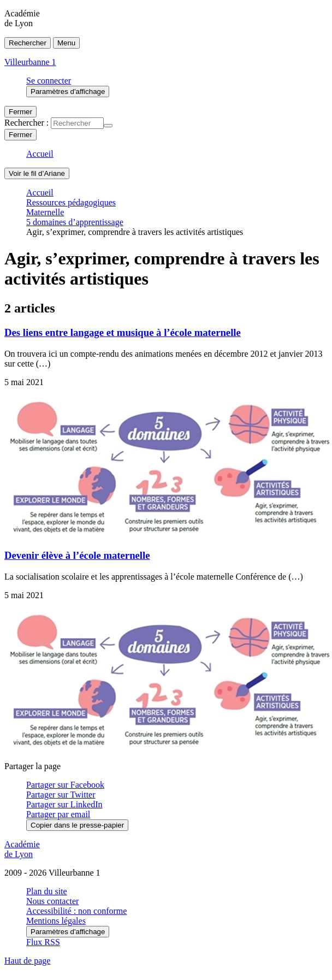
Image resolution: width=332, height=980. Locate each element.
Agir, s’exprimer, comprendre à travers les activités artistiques (135, 232)
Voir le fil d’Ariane (37, 173)
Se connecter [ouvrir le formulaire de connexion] (49, 81)
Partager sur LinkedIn (64, 804)
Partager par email (58, 814)
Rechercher (28, 43)
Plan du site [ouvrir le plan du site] (47, 891)
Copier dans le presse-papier (77, 825)
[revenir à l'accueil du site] (166, 62)
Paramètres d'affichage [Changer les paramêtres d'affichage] (68, 91)
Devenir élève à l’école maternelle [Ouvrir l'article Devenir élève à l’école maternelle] (77, 555)
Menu (66, 43)
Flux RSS (43, 942)
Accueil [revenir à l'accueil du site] (40, 154)
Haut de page (27, 961)
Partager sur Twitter (61, 795)
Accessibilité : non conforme (76, 911)
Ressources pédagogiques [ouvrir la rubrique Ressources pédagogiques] (71, 202)
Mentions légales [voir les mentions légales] (56, 921)
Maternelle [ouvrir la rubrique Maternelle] (45, 212)
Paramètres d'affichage (68, 932)
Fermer (20, 112)
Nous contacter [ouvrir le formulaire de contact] (52, 901)
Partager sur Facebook (65, 785)
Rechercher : (26, 123)
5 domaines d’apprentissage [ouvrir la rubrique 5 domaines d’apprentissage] (75, 222)
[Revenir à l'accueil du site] (166, 849)
